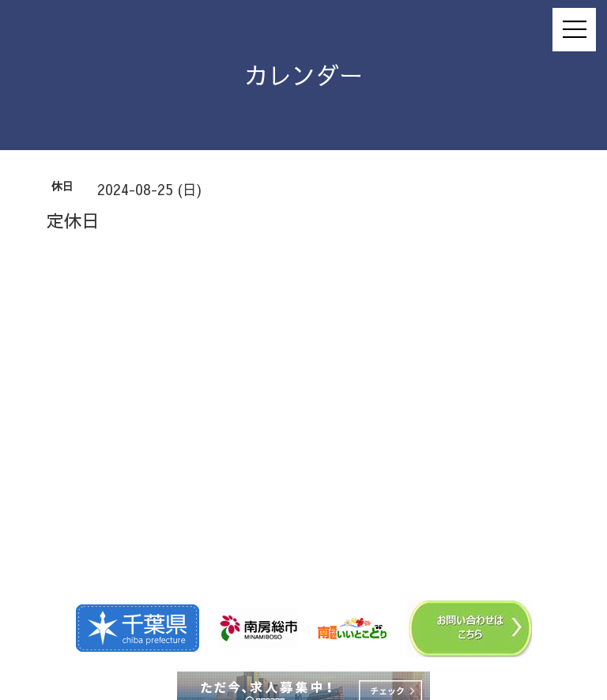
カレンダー (303, 75)
